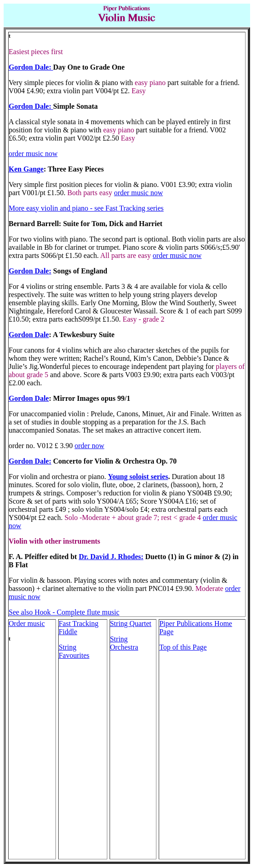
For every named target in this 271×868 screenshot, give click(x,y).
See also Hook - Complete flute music (64, 612)
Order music (27, 623)
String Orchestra (124, 643)
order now (89, 446)
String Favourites (74, 651)
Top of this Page (183, 647)
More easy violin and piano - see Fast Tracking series (86, 208)
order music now (33, 154)
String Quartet (131, 623)
